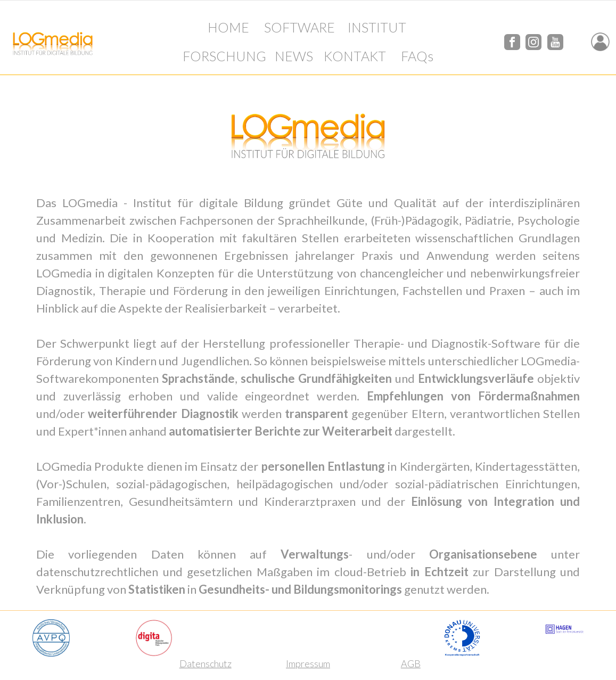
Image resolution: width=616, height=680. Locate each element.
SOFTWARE (299, 27)
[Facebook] (512, 40)
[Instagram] (533, 40)
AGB (411, 663)
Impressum (308, 663)
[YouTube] (555, 40)
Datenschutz (206, 663)
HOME (228, 27)
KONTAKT (355, 56)
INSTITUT (377, 27)
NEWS (294, 56)
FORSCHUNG (224, 56)
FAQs (417, 56)
